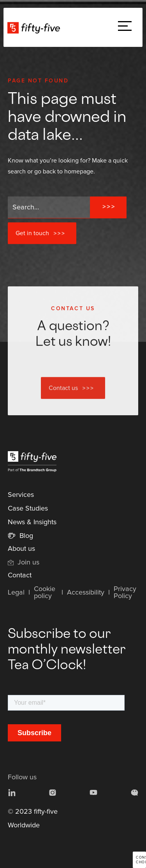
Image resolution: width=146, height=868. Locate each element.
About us (21, 549)
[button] (125, 28)
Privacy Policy (125, 593)
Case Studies (28, 509)
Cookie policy (45, 593)
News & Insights (32, 522)
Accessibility (86, 593)
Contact (20, 575)
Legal (16, 593)
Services (21, 495)
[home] (36, 27)
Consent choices (141, 860)
